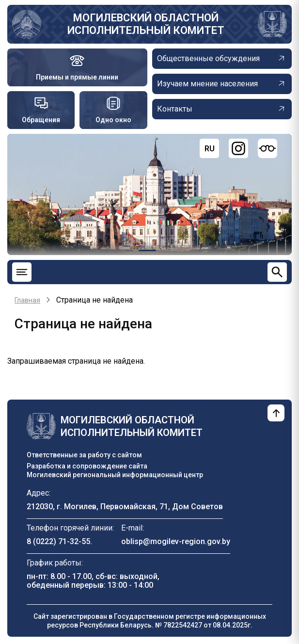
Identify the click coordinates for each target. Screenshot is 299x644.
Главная (27, 300)
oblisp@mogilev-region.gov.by (176, 541)
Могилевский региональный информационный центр (115, 475)
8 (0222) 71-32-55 (58, 541)
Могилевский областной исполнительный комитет (146, 24)
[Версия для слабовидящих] (268, 148)
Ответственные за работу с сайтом (84, 455)
